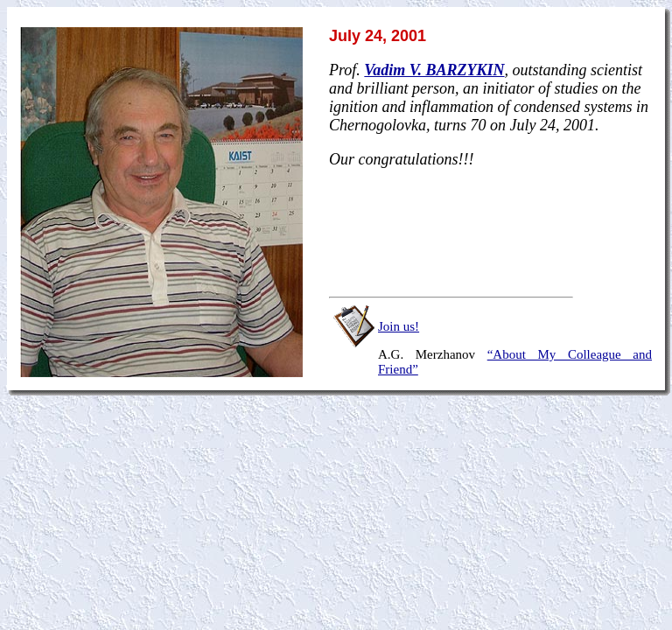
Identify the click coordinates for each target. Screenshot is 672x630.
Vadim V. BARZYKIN (434, 70)
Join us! (399, 326)
